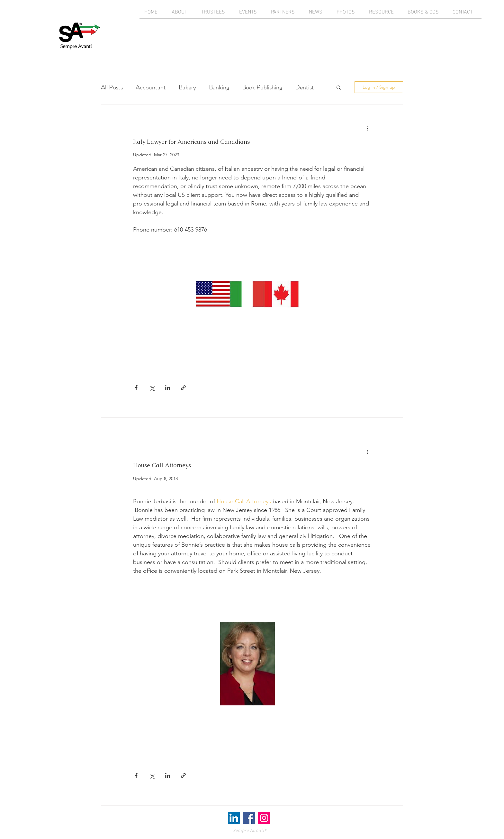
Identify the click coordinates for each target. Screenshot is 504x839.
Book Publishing (262, 87)
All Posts (112, 87)
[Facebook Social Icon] (249, 818)
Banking (219, 87)
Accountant (151, 87)
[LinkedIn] (234, 818)
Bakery (187, 87)
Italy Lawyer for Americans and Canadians (191, 142)
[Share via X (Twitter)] (152, 388)
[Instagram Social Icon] (264, 818)
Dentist (305, 87)
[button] (339, 88)
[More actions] (367, 128)
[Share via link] (183, 388)
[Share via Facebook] (136, 388)
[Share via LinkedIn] (168, 388)
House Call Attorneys (162, 465)
